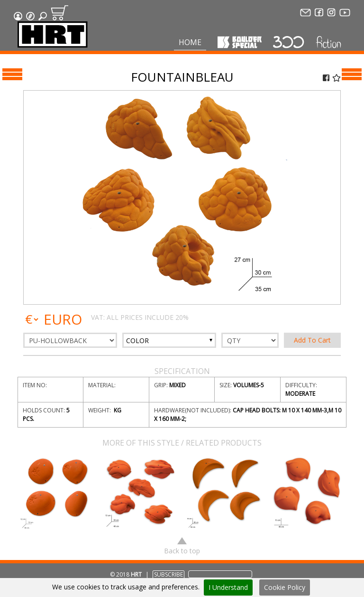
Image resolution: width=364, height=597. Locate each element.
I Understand (228, 587)
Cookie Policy (285, 587)
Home (190, 42)
